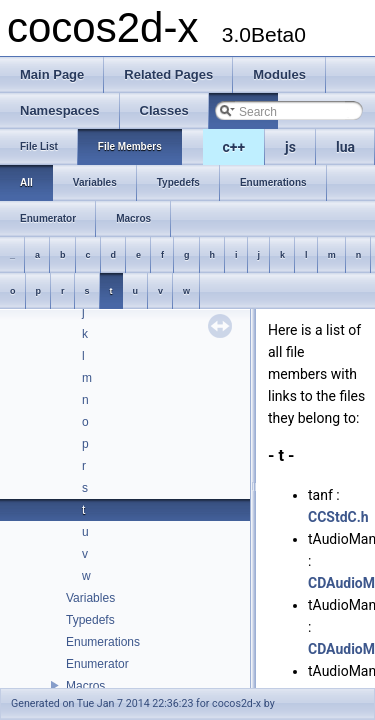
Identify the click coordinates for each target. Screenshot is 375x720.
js (290, 147)
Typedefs (90, 620)
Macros (85, 686)
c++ (234, 147)
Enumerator (97, 664)
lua (345, 147)
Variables (90, 598)
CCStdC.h (338, 517)
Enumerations (103, 642)
